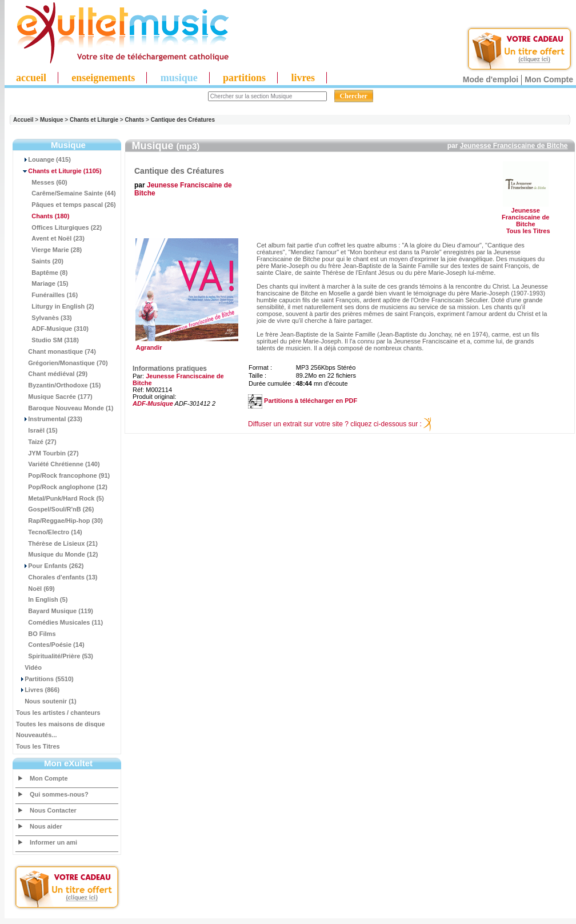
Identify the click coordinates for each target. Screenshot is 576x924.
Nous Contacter (53, 810)
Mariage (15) (42, 283)
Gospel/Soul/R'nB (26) (55, 509)
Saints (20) (40, 261)
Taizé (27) (36, 442)
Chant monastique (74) (56, 351)
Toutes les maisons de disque (61, 724)
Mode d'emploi (491, 79)
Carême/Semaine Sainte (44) (66, 193)
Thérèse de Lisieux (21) (57, 543)
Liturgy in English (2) (55, 306)
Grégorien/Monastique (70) (62, 363)
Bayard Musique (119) (55, 611)
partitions (244, 78)
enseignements (103, 78)
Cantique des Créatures (183, 120)
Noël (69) (35, 589)
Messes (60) (42, 182)
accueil (31, 78)
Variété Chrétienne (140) (58, 464)
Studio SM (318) (47, 340)
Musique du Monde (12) (57, 554)
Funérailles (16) (47, 295)
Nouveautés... (37, 735)
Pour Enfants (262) (50, 566)
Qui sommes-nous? (59, 794)
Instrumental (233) (49, 419)
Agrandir (185, 345)
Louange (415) (43, 159)
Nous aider (46, 826)
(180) (43, 216)
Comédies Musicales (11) (59, 622)
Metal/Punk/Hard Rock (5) (60, 498)
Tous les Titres (38, 746)
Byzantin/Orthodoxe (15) (58, 385)
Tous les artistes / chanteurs (58, 713)
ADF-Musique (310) (52, 329)
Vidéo (29, 667)
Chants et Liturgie (94, 120)
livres (303, 78)
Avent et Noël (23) (50, 238)
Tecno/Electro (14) (49, 532)
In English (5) (42, 599)
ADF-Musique (153, 403)
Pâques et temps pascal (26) (66, 205)
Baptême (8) (42, 273)
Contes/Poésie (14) (50, 645)
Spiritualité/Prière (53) (55, 656)
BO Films (36, 634)
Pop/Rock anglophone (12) (62, 487)
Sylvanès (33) (44, 318)
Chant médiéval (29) (52, 374)
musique (179, 78)
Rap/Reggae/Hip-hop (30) (59, 521)
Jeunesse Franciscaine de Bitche (514, 146)
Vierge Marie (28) (49, 250)
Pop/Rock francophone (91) (63, 475)
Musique (52, 120)
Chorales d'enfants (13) (57, 577)
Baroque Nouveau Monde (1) (65, 408)
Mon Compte (549, 79)
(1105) (59, 171)
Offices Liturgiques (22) (59, 227)
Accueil (23, 120)
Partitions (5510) (45, 679)
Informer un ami (53, 842)
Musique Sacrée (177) (54, 397)
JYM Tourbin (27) (47, 453)
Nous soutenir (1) (46, 701)
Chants (134, 120)
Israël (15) (37, 430)
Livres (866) (38, 690)
